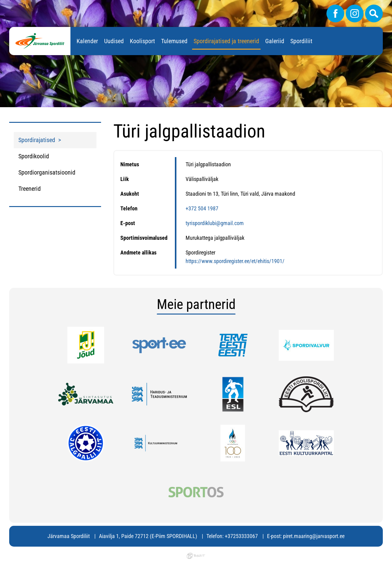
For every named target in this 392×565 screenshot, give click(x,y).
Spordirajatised (37, 140)
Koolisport (142, 41)
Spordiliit (301, 41)
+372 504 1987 (202, 208)
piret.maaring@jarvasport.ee (314, 536)
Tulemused (174, 41)
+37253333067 (241, 536)
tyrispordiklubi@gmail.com (215, 223)
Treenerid (30, 189)
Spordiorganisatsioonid (47, 172)
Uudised (114, 41)
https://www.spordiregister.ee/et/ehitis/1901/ (235, 261)
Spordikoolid (34, 156)
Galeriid (275, 41)
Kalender (87, 41)
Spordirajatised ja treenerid (226, 41)
